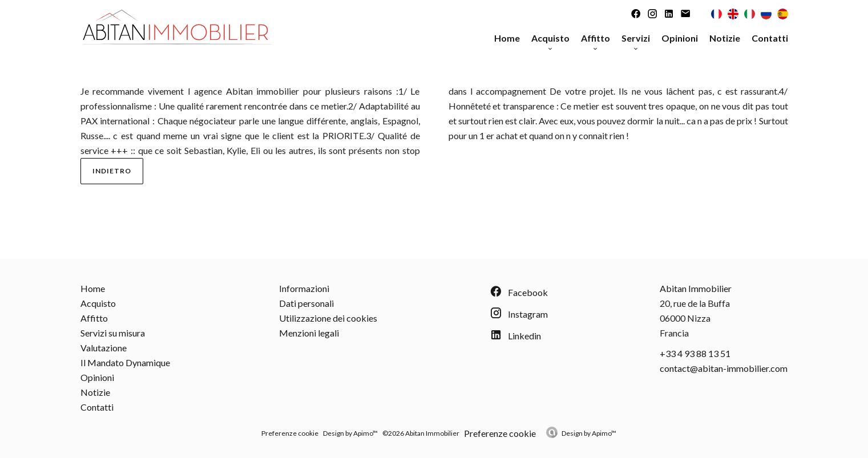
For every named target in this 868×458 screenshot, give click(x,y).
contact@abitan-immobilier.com (724, 368)
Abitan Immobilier (696, 288)
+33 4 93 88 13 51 (695, 353)
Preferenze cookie (290, 433)
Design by (589, 433)
